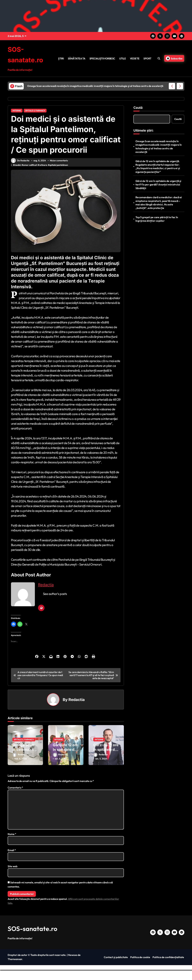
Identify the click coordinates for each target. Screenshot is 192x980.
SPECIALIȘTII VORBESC (102, 58)
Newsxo (73, 965)
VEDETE (135, 58)
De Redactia (20, 171)
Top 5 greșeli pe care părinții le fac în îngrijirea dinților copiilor (157, 219)
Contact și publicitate (116, 967)
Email (12, 860)
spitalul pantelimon (59, 175)
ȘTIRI (61, 58)
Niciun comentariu (59, 171)
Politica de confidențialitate (168, 967)
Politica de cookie (140, 967)
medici (18, 175)
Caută (138, 107)
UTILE (123, 58)
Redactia (46, 595)
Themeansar (15, 969)
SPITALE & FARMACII (35, 110)
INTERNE (17, 110)
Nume (12, 844)
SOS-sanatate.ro (32, 939)
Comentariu (15, 798)
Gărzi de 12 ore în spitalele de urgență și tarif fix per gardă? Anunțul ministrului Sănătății (158, 184)
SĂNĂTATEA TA (77, 58)
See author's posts (55, 604)
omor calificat (30, 175)
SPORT (147, 58)
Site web (12, 877)
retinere (43, 175)
